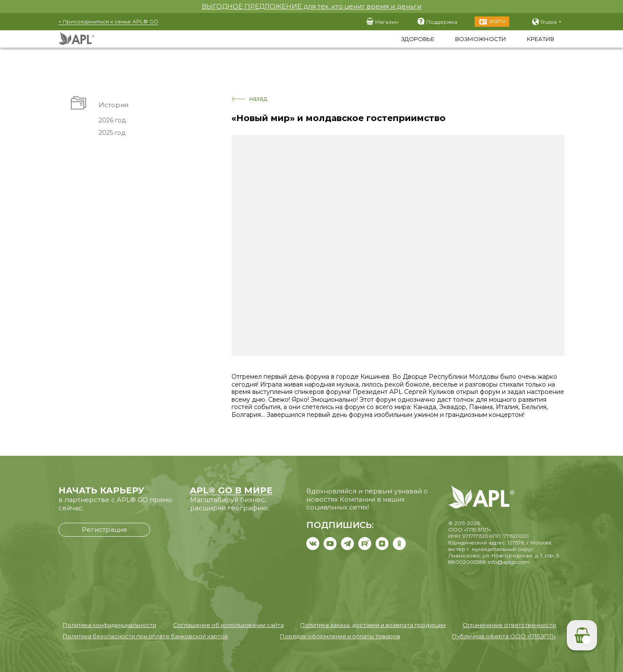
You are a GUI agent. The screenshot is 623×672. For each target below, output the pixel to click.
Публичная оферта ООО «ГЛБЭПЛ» (504, 636)
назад (249, 99)
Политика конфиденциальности (109, 625)
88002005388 (467, 562)
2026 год (112, 120)
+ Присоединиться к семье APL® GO (108, 21)
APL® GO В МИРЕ (231, 490)
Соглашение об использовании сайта (228, 625)
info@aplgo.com (509, 562)
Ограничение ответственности (509, 625)
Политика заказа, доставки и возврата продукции (373, 625)
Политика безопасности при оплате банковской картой (145, 636)
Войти (497, 21)
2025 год (112, 133)
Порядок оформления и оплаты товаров (340, 636)
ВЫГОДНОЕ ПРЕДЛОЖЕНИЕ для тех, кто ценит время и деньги (311, 6)
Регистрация (104, 530)
